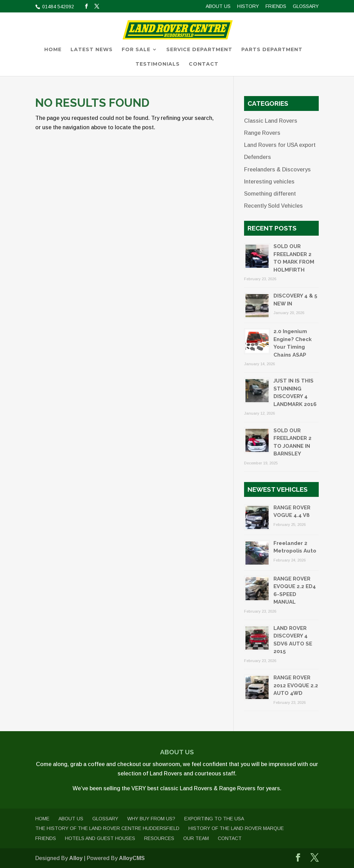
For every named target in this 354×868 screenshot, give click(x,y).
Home (53, 50)
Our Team (196, 838)
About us (218, 6)
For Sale (136, 50)
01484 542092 (57, 7)
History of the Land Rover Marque (236, 828)
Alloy (76, 858)
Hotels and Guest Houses (100, 838)
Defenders (258, 157)
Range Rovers (262, 133)
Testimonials (158, 64)
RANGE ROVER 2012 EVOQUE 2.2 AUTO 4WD (296, 685)
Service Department (199, 50)
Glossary (306, 6)
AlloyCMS (132, 858)
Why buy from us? (151, 819)
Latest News (92, 50)
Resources (159, 838)
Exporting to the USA (214, 819)
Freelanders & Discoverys (277, 169)
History (248, 6)
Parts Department (272, 50)
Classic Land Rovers (271, 121)
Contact (204, 64)
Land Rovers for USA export (280, 145)
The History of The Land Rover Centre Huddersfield (107, 828)
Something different (270, 194)
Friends (276, 6)
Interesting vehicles (269, 182)
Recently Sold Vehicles (273, 206)
